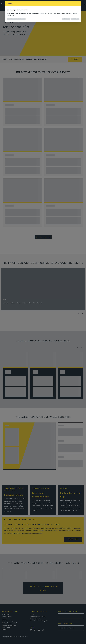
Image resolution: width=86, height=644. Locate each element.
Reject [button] (66, 19)
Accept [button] (75, 19)
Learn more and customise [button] (16, 19)
